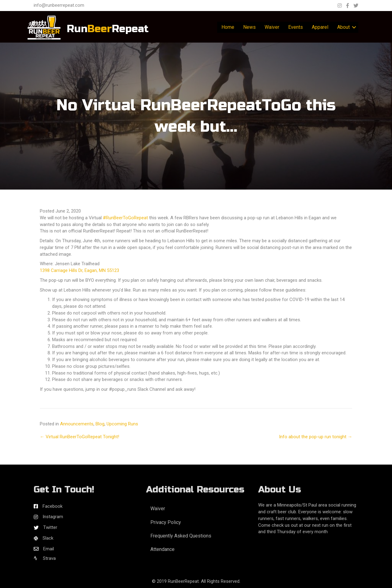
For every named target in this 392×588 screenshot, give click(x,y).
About (343, 27)
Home (228, 27)
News (249, 27)
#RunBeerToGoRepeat (125, 218)
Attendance (162, 549)
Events (296, 27)
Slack (48, 538)
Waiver (272, 27)
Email (49, 549)
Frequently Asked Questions (181, 536)
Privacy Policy (166, 522)
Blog (100, 424)
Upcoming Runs (122, 424)
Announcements (77, 424)
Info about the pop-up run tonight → (316, 437)
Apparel (320, 27)
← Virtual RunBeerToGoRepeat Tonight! (79, 437)
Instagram (53, 517)
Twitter (50, 527)
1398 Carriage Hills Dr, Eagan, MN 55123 (79, 270)
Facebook (53, 506)
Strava (45, 558)
